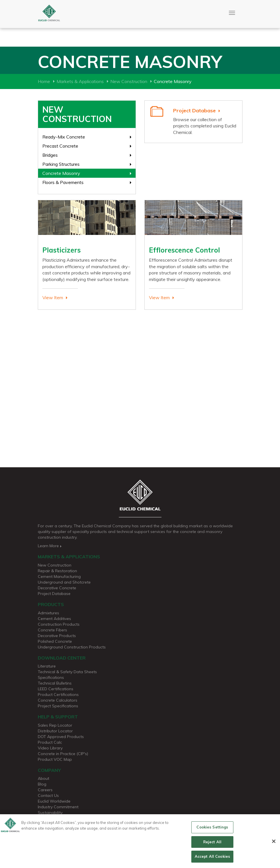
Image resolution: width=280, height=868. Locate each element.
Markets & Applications (80, 81)
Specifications (51, 677)
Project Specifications (58, 706)
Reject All (212, 844)
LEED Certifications (56, 689)
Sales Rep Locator (55, 725)
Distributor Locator (55, 731)
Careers (45, 790)
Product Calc (50, 742)
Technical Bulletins (55, 683)
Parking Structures (61, 164)
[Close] (274, 844)
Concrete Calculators (58, 700)
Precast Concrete (60, 146)
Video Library (50, 748)
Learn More (50, 546)
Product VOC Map (55, 759)
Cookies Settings (212, 830)
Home (44, 81)
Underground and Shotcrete (64, 582)
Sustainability (50, 813)
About (43, 778)
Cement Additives (54, 619)
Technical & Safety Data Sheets (67, 672)
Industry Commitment (58, 807)
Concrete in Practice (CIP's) (63, 754)
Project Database (194, 110)
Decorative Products (57, 636)
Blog (42, 784)
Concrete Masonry (61, 173)
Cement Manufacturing (59, 576)
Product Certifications (58, 695)
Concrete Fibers (52, 630)
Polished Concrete (55, 641)
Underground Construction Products (72, 647)
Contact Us (48, 795)
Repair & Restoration (57, 571)
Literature (47, 666)
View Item (53, 297)
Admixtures (48, 613)
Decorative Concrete (57, 588)
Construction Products (59, 624)
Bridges (50, 155)
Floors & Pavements (63, 182)
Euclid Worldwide (54, 801)
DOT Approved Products (61, 737)
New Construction (129, 81)
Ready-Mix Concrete (64, 137)
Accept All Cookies (212, 859)
